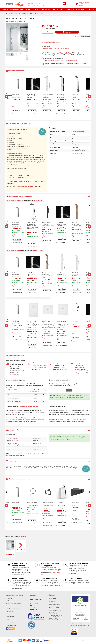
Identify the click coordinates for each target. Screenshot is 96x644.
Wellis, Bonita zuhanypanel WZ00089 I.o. (60, 96)
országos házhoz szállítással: (62, 53)
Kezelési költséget (40, 367)
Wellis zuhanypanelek (13, 251)
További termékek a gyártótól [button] (20, 479)
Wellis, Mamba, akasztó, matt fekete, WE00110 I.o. (77, 504)
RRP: (13, 98)
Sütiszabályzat (10, 611)
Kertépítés (70, 9)
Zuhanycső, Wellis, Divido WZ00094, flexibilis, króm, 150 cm (33, 504)
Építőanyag (90, 9)
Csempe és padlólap (16, 9)
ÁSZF (8, 601)
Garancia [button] (11, 461)
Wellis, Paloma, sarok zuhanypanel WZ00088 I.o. (47, 96)
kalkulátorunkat (15, 374)
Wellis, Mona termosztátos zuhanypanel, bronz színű (77, 225)
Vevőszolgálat (10, 617)
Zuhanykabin (45, 9)
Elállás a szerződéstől (12, 606)
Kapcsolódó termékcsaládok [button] (19, 196)
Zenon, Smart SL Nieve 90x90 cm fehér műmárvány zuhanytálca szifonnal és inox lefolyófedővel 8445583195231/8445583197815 (50, 324)
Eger (45, 6)
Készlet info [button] (12, 430)
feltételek (78, 153)
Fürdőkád (36, 9)
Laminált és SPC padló (58, 9)
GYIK (8, 619)
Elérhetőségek (10, 622)
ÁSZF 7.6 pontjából (25, 420)
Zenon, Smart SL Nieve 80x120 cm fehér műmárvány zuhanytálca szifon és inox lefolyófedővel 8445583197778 (33, 324)
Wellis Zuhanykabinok (26, 186)
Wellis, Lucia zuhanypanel (16, 95)
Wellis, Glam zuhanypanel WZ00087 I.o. (75, 96)
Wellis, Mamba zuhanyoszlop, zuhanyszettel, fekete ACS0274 (48, 225)
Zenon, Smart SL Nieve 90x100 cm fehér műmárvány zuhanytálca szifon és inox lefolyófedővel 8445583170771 (63, 324)
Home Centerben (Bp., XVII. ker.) (18, 449)
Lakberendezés (5, 12)
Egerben (14, 438)
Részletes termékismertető (52, 42)
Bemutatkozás (10, 614)
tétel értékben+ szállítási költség (84, 4)
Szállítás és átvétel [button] (15, 356)
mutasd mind (38, 201)
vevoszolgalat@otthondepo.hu (37, 607)
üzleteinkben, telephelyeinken (28, 407)
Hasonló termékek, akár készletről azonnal (56, 49)
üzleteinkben (10, 412)
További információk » (60, 372)
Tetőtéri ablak (80, 9)
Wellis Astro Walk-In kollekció (17, 298)
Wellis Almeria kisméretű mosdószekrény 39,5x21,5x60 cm (61, 505)
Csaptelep (28, 9)
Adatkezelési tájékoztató (13, 609)
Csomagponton (72, 60)
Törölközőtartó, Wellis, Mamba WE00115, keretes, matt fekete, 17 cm (48, 505)
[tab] (48, 71)
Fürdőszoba (4, 9)
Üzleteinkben (60, 60)
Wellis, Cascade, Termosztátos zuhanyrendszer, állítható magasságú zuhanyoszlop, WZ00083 (33, 226)
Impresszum (10, 598)
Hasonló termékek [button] (15, 71)
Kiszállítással (51, 60)
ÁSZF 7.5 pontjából (72, 420)
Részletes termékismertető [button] (18, 123)
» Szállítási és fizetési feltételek (14, 603)
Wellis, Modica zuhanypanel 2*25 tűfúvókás (32, 96)
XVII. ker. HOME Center (38, 6)
